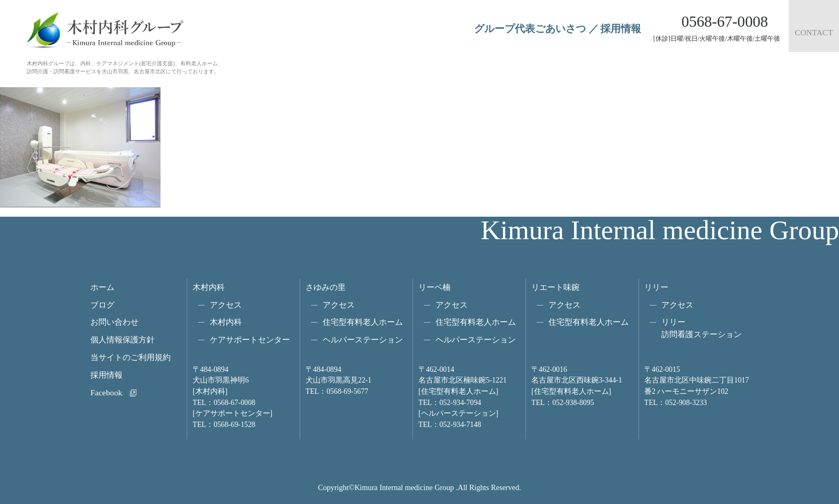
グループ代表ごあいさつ (530, 29)
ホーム (102, 287)
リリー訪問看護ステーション (701, 328)
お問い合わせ (115, 322)
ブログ (102, 305)
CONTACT (814, 32)
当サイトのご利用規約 (131, 357)
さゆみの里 (326, 287)
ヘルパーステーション (363, 339)
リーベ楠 (434, 287)
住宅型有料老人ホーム (363, 322)
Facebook (106, 392)
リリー (656, 287)
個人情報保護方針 (123, 339)
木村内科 (209, 287)
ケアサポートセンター (250, 339)
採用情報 (621, 29)
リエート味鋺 (555, 287)
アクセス (226, 305)
